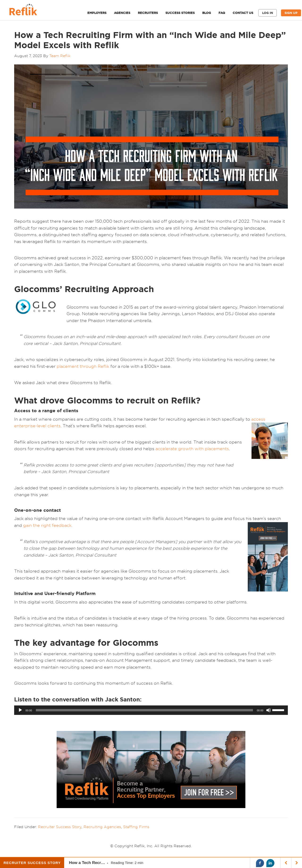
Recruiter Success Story (60, 827)
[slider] (145, 710)
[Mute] (268, 710)
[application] (151, 710)
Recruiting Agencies (102, 827)
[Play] (20, 710)
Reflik (28, 11)
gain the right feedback (47, 525)
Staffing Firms (136, 827)
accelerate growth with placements (192, 449)
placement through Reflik (83, 366)
